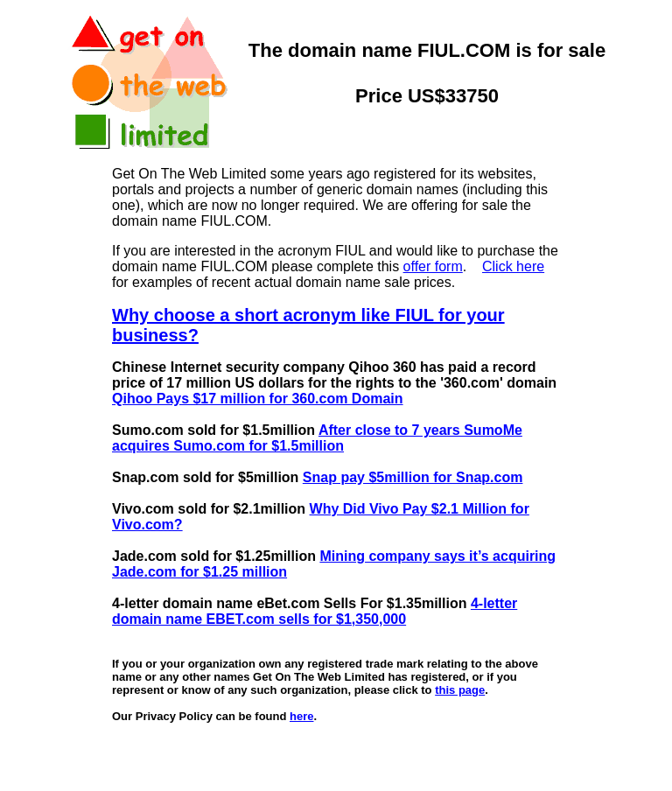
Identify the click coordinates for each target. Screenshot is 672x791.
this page (460, 690)
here (301, 716)
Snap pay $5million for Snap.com (413, 477)
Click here (513, 266)
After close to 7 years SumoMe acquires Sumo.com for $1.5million (317, 438)
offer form (433, 266)
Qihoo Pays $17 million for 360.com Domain (258, 399)
